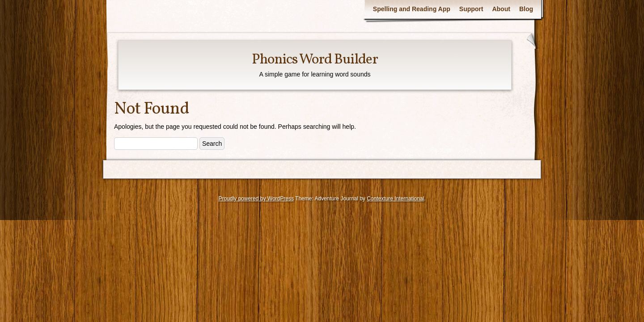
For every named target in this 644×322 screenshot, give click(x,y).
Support (471, 9)
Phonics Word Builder (315, 60)
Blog (526, 9)
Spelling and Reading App (412, 9)
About (501, 9)
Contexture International (395, 199)
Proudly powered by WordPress (256, 199)
